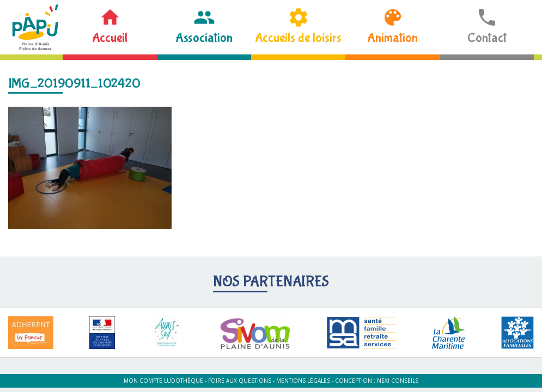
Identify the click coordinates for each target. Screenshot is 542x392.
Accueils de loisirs (298, 38)
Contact (487, 38)
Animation (392, 38)
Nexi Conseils (398, 381)
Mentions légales (303, 381)
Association (204, 38)
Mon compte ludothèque (163, 381)
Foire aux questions (240, 381)
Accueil (110, 38)
